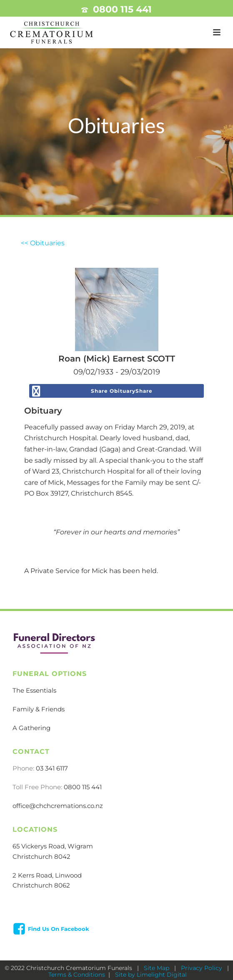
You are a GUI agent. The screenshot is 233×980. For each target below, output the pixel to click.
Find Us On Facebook (59, 929)
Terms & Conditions (77, 975)
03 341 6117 (52, 768)
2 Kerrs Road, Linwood (47, 875)
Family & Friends (39, 709)
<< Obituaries (43, 243)
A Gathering (31, 728)
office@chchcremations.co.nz (58, 806)
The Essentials (34, 690)
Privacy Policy (202, 968)
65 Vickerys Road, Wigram (53, 846)
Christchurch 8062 (41, 885)
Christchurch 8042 (41, 857)
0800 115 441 (122, 9)
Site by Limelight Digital (150, 975)
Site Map (157, 968)
